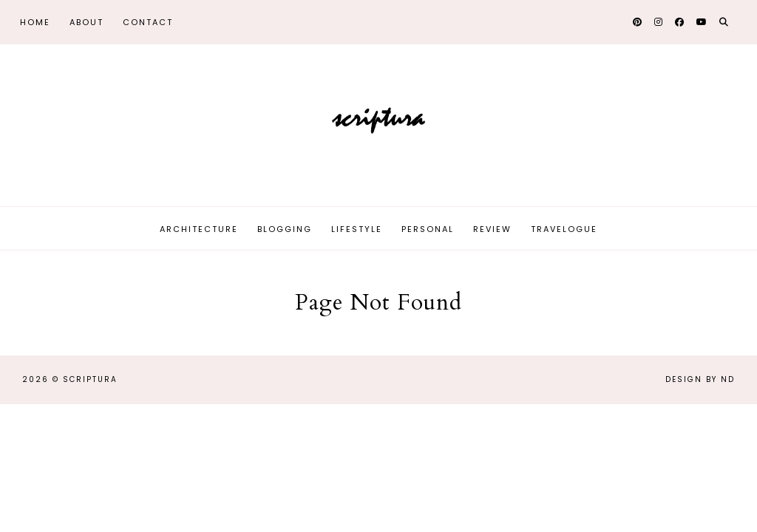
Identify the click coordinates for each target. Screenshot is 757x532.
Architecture (199, 229)
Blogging (285, 229)
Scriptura (90, 379)
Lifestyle (357, 229)
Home (35, 22)
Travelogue (564, 229)
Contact (148, 22)
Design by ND (700, 379)
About (86, 22)
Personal (428, 229)
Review (492, 229)
